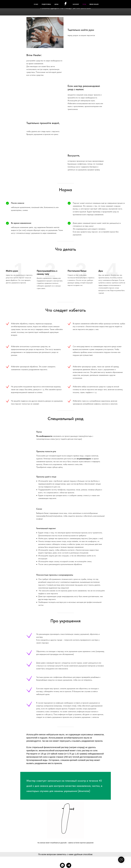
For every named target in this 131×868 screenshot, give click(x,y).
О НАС (36, 4)
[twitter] (109, 4)
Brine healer (94, 4)
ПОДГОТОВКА (46, 4)
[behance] (113, 4)
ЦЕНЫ (56, 4)
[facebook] (104, 4)
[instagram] (118, 4)
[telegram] (69, 865)
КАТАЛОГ (76, 4)
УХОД (84, 4)
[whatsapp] (62, 865)
